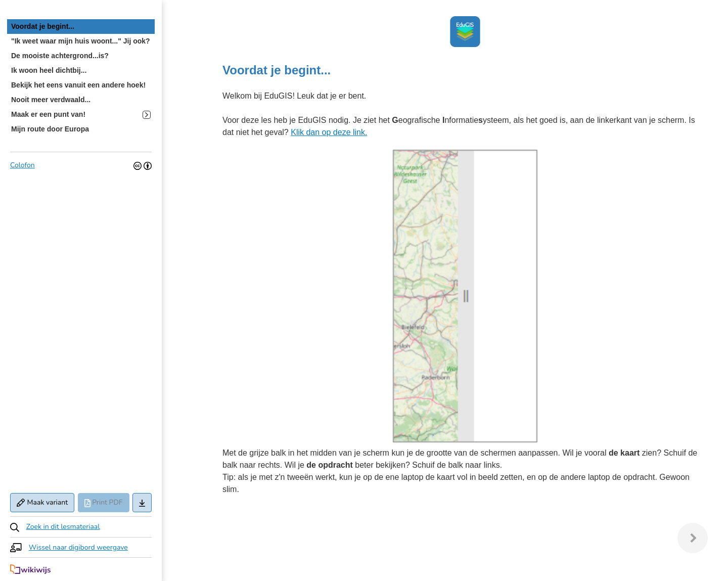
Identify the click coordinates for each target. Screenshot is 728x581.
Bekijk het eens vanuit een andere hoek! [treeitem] (78, 85)
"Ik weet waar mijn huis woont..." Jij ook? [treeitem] (81, 41)
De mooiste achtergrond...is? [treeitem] (60, 56)
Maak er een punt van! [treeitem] (81, 115)
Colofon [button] (22, 165)
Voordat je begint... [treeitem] (43, 26)
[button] (81, 527)
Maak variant (42, 502)
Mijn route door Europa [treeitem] (50, 129)
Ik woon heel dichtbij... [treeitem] (49, 70)
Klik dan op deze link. (329, 132)
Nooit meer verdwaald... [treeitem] (51, 100)
